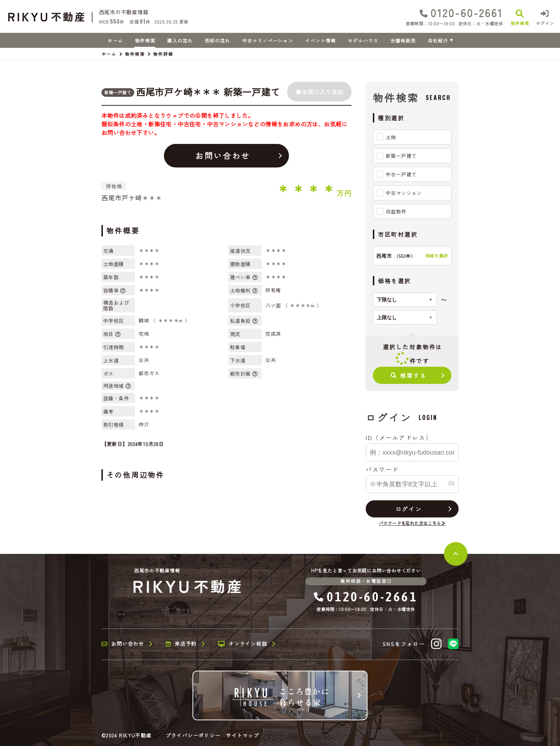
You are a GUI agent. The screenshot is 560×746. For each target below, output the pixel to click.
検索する (409, 375)
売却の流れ (217, 41)
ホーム (115, 41)
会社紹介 (438, 41)
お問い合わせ (223, 155)
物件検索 (145, 41)
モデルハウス (363, 41)
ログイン (409, 509)
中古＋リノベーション (268, 41)
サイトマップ (242, 735)
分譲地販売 (403, 41)
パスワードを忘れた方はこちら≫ (412, 523)
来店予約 (181, 644)
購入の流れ (180, 41)
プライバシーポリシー (193, 735)
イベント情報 (320, 41)
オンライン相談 (243, 644)
